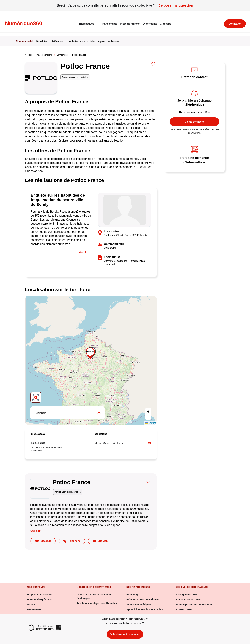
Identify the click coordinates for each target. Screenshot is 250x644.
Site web (100, 541)
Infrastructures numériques (143, 600)
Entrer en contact (196, 77)
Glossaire (166, 24)
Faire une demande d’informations (198, 160)
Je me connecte (194, 122)
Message (43, 541)
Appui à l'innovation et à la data (145, 609)
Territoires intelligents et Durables (97, 603)
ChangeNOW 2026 (187, 595)
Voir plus (84, 252)
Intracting (132, 595)
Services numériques (139, 605)
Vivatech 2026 (184, 609)
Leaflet (151, 423)
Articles (32, 605)
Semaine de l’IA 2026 (188, 600)
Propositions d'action (40, 595)
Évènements (150, 24)
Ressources (34, 609)
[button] (91, 354)
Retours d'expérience (40, 600)
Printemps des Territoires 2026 (194, 605)
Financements (109, 24)
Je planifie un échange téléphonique (197, 102)
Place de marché (130, 24)
